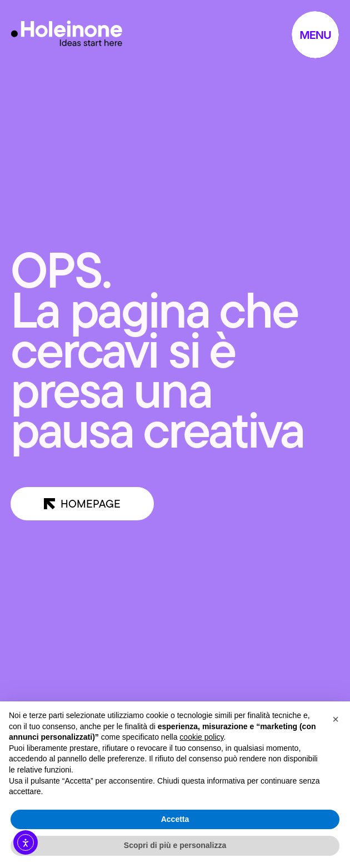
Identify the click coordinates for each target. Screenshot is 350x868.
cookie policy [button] (201, 737)
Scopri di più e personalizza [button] (175, 845)
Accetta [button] (175, 819)
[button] (336, 719)
